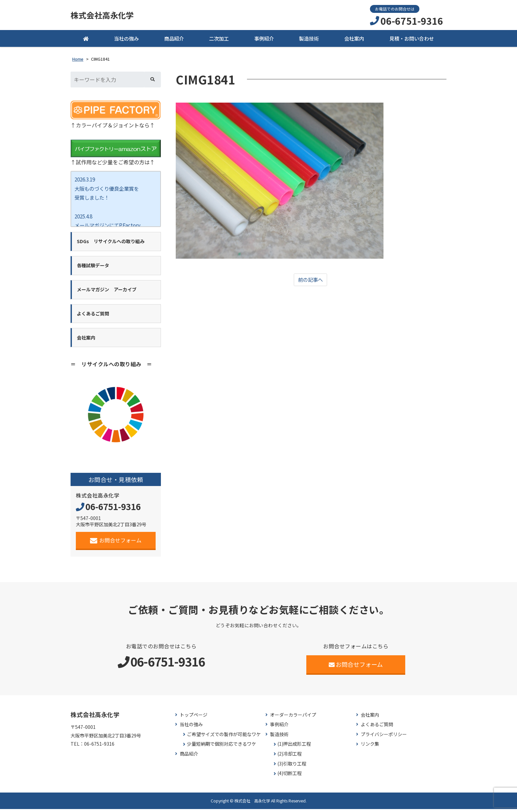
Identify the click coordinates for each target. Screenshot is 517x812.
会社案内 (354, 39)
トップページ (194, 718)
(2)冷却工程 (289, 757)
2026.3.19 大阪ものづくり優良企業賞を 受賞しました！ (109, 190)
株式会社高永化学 (105, 16)
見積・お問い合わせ (412, 39)
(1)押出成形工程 (294, 747)
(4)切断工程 (289, 777)
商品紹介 (174, 39)
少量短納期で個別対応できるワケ (222, 747)
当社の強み (126, 39)
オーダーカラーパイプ (293, 718)
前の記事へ (311, 281)
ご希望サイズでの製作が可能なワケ (224, 737)
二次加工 (219, 39)
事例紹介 (264, 39)
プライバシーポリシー (384, 737)
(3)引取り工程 (292, 767)
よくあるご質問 (377, 728)
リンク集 (370, 747)
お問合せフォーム (116, 544)
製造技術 (309, 39)
